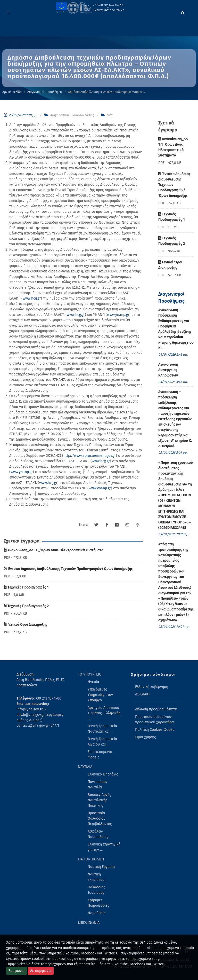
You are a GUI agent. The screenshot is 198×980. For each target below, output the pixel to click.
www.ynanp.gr (118, 315)
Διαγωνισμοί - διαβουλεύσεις (72, 115)
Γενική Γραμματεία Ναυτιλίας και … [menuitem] (102, 729)
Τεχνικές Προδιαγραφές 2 (26, 606)
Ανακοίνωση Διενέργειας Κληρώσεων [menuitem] (168, 370)
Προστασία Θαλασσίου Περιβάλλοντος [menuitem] (100, 818)
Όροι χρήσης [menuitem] (146, 737)
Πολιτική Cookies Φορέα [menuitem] (155, 730)
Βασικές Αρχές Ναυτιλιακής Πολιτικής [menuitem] (99, 800)
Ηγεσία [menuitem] (93, 682)
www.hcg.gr (32, 298)
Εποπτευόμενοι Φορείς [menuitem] (100, 755)
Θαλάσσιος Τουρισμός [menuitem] (96, 890)
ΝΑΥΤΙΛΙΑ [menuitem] (85, 767)
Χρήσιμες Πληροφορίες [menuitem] (98, 903)
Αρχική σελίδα (12, 92)
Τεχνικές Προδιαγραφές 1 (26, 587)
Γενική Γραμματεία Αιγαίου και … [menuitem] (102, 742)
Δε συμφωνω (41, 971)
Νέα (109, 115)
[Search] (183, 12)
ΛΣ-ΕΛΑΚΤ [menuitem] (143, 694)
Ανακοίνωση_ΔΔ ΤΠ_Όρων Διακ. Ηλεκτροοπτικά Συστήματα (54, 550)
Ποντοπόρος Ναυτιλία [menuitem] (98, 785)
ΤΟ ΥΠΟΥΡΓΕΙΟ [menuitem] (90, 674)
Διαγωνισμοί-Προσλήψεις (45, 92)
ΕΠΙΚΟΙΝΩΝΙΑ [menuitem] (89, 923)
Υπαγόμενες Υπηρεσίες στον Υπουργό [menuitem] (100, 695)
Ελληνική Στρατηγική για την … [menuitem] (104, 847)
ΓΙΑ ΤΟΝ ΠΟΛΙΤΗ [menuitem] (91, 859)
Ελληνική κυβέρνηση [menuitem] (152, 687)
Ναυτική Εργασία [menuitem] (101, 867)
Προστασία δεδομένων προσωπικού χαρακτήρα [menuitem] (154, 719)
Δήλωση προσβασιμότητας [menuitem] (156, 709)
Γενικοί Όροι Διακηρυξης (26, 625)
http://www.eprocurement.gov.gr (90, 456)
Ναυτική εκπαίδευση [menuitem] (97, 877)
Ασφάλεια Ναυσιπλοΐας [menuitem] (98, 834)
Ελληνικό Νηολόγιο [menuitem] (103, 774)
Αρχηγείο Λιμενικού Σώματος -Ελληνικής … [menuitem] (104, 713)
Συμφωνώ (16, 971)
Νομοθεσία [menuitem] (97, 913)
